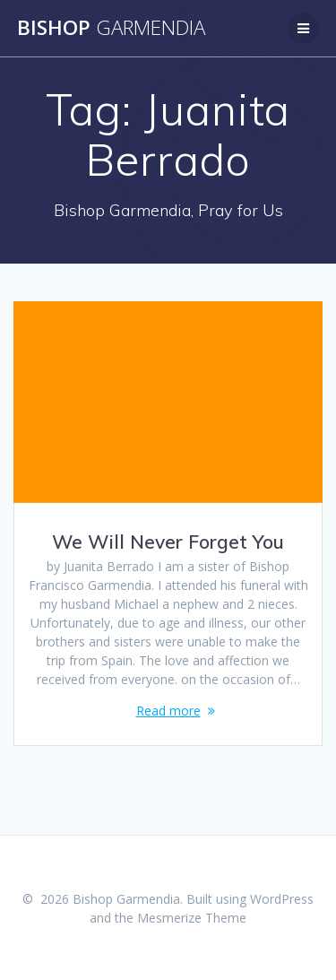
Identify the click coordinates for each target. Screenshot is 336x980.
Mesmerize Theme (192, 918)
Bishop (111, 28)
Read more (168, 711)
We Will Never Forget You (168, 542)
